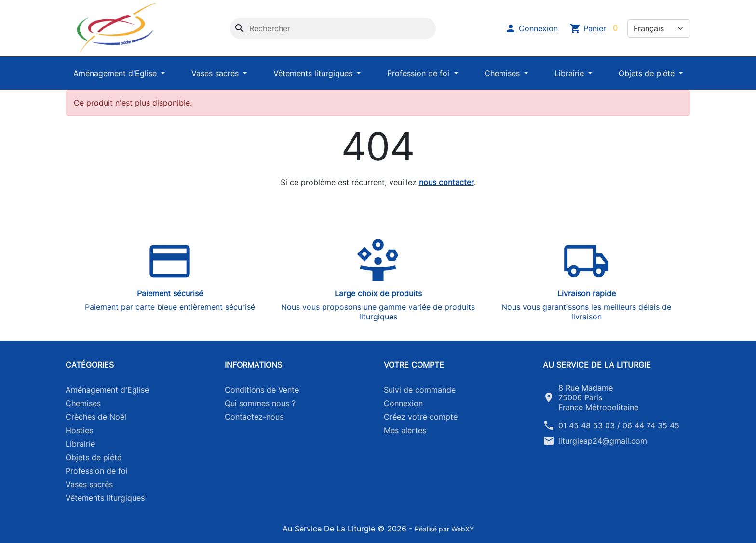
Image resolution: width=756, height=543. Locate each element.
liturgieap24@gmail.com (603, 441)
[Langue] (659, 28)
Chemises (503, 73)
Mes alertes (405, 430)
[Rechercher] (333, 28)
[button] (531, 28)
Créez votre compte (421, 417)
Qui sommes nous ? (260, 403)
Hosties (79, 430)
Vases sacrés (216, 73)
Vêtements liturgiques (314, 73)
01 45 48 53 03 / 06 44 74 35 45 (619, 425)
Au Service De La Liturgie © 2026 (346, 529)
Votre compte (414, 365)
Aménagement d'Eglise (116, 73)
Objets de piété (648, 73)
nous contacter (446, 182)
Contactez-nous (254, 417)
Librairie (570, 73)
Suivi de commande (420, 390)
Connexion (403, 403)
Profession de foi (419, 73)
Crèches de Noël (96, 417)
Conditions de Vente (262, 390)
